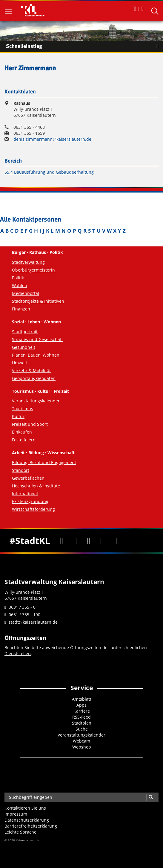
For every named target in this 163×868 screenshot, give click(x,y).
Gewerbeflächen (28, 478)
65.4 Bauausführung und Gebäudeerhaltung (49, 172)
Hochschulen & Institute (36, 486)
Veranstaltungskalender (36, 401)
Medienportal (26, 293)
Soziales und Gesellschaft (37, 339)
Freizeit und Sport (30, 424)
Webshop (82, 747)
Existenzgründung (30, 501)
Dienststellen (18, 653)
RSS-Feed (81, 717)
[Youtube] (89, 541)
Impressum (16, 814)
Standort (21, 470)
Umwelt (20, 363)
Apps (81, 705)
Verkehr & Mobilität (31, 371)
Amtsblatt (82, 699)
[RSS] (115, 541)
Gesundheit (24, 347)
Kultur (18, 416)
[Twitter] (75, 541)
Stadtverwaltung (28, 262)
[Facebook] (62, 541)
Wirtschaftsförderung (33, 509)
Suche (82, 729)
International (25, 494)
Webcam (81, 741)
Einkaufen (22, 432)
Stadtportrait (25, 332)
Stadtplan (82, 723)
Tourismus (23, 409)
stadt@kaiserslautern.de (33, 622)
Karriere (82, 711)
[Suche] (151, 797)
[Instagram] (102, 541)
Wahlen (20, 285)
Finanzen (21, 309)
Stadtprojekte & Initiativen (38, 301)
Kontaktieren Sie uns (25, 808)
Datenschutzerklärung (27, 820)
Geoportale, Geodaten (34, 378)
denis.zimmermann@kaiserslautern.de (52, 139)
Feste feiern (24, 440)
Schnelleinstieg (84, 46)
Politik (18, 278)
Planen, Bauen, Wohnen (36, 355)
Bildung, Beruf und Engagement (44, 462)
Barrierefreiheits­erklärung (31, 826)
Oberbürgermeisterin (33, 270)
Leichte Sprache (20, 832)
